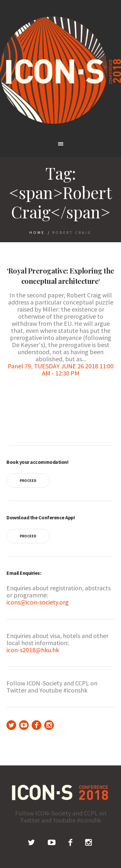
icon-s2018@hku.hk (33, 650)
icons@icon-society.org (38, 602)
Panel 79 (19, 366)
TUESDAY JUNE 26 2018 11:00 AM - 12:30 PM (74, 369)
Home (37, 232)
